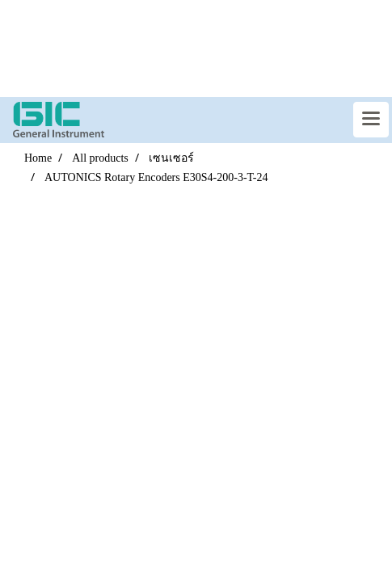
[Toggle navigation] (371, 120)
